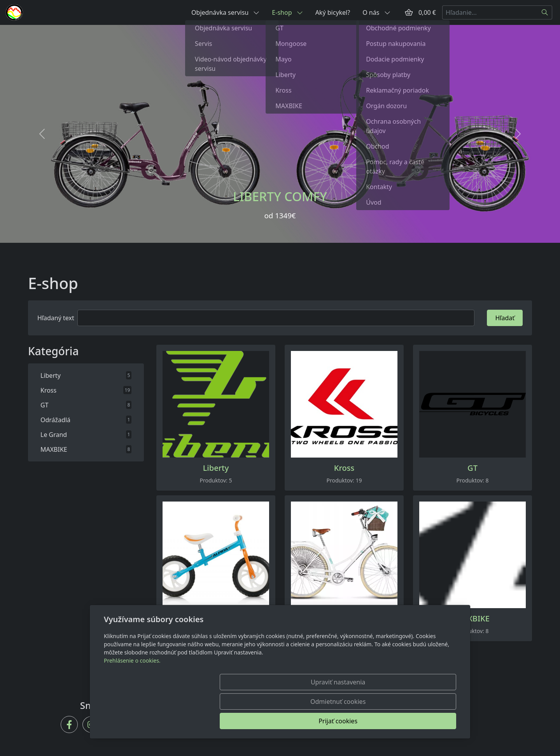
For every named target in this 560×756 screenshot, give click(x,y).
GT (472, 468)
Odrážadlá (216, 619)
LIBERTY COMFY (280, 196)
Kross (344, 468)
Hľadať (505, 318)
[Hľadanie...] (490, 12)
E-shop (287, 12)
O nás (376, 12)
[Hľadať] (545, 12)
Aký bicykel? (333, 12)
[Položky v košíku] (409, 12)
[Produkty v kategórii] (216, 404)
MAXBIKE (472, 619)
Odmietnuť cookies (341, 721)
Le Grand (344, 619)
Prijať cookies (419, 721)
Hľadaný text (56, 318)
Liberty (216, 468)
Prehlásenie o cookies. (132, 699)
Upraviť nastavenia (263, 721)
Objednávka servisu (225, 12)
